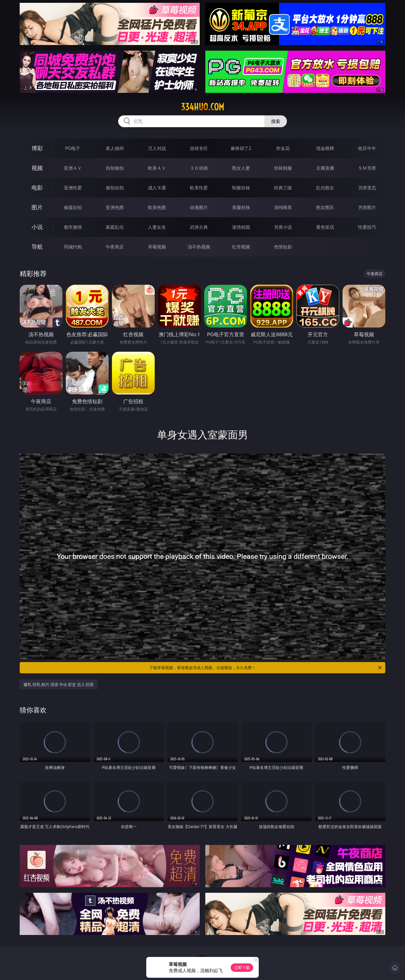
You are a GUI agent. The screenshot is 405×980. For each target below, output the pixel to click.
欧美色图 (157, 207)
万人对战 (157, 148)
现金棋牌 (325, 148)
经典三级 (283, 188)
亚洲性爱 (73, 188)
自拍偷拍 (115, 168)
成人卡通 (157, 188)
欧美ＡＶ (157, 168)
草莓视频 (157, 247)
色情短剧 (283, 247)
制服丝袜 (241, 188)
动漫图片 (199, 207)
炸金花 (283, 148)
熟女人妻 (241, 168)
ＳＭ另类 (367, 168)
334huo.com (202, 107)
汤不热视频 (199, 247)
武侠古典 (199, 227)
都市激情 (73, 227)
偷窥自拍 (73, 207)
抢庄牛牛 (367, 148)
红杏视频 (241, 247)
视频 (37, 168)
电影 (37, 188)
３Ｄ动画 (199, 168)
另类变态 (367, 188)
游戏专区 (199, 148)
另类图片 (367, 207)
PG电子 (73, 148)
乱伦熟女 (325, 188)
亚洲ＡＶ (73, 168)
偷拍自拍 (115, 188)
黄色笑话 (325, 227)
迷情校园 (241, 227)
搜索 (276, 121)
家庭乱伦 (115, 227)
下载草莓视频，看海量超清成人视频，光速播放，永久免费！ (266, 668)
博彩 (37, 148)
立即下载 (242, 967)
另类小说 (283, 227)
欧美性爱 (199, 188)
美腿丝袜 (241, 207)
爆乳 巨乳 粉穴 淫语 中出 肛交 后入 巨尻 (59, 684)
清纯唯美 (283, 207)
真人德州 (115, 148)
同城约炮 (73, 247)
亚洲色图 (115, 207)
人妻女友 (157, 227)
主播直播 (325, 168)
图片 (37, 207)
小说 (37, 227)
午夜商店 (115, 247)
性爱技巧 (367, 227)
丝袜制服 (283, 168)
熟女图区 (325, 207)
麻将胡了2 (241, 148)
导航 (37, 247)
